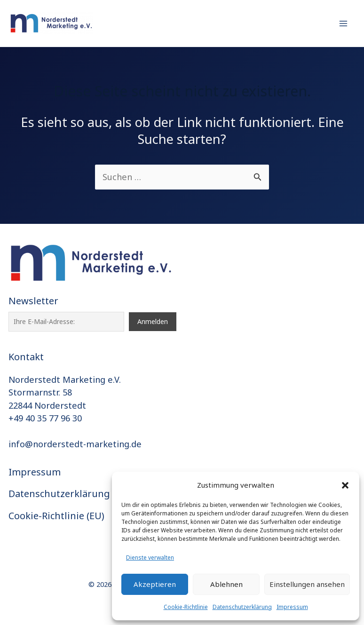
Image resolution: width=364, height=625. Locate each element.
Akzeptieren (155, 584)
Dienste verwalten (150, 558)
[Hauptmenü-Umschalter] (344, 23)
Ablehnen (226, 584)
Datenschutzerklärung (242, 607)
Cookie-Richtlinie (186, 607)
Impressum (292, 607)
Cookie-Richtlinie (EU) (56, 516)
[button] (345, 485)
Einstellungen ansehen (307, 584)
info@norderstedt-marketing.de (75, 444)
